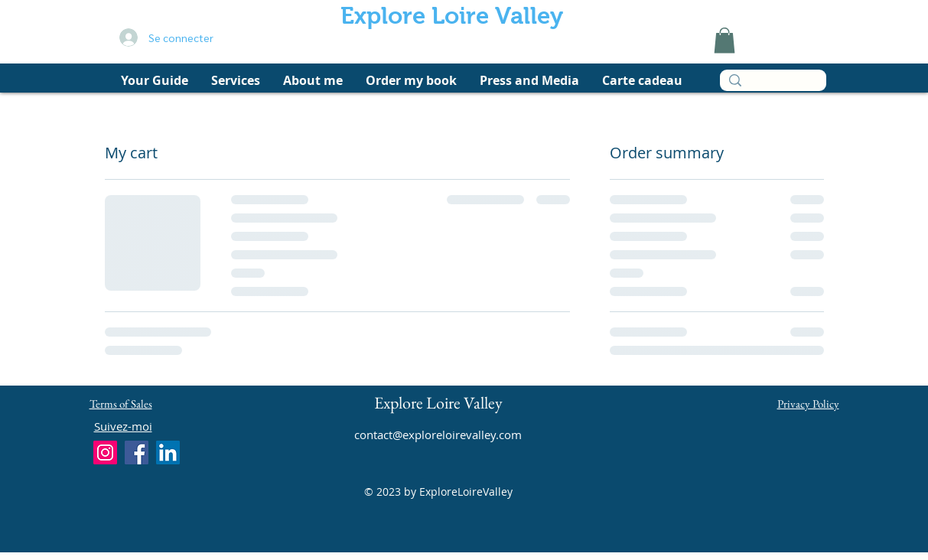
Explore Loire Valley (452, 16)
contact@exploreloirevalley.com (438, 435)
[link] (724, 40)
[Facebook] (137, 453)
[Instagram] (105, 453)
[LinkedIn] (168, 453)
